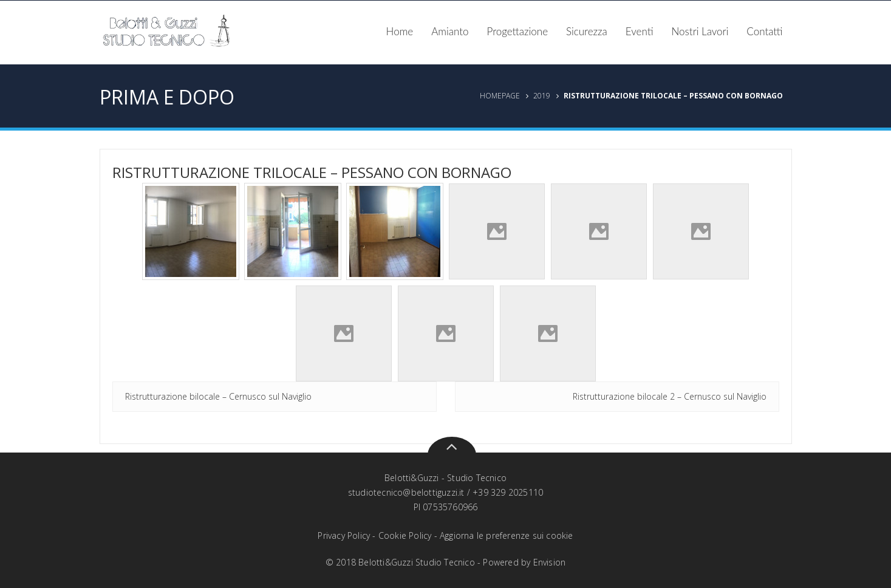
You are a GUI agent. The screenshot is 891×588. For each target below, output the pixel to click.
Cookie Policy (405, 535)
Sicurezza (587, 31)
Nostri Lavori (700, 31)
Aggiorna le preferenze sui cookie (507, 535)
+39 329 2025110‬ (508, 492)
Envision (550, 562)
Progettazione (518, 31)
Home (400, 31)
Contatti (764, 31)
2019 (542, 96)
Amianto (450, 31)
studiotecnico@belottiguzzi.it (406, 492)
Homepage (500, 96)
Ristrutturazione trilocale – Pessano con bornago (312, 172)
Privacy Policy (344, 535)
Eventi (640, 31)
